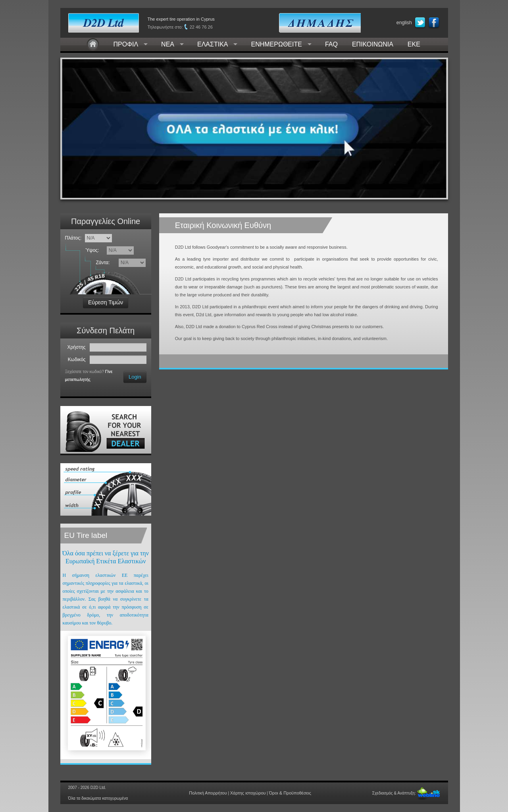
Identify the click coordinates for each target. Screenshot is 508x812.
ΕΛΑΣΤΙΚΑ (213, 44)
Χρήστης (78, 347)
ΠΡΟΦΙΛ (126, 44)
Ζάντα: (104, 263)
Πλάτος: (73, 238)
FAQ (331, 44)
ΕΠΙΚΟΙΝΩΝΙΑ (373, 44)
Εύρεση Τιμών (106, 302)
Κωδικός (78, 360)
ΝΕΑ (168, 44)
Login (135, 377)
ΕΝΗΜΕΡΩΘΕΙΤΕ (276, 44)
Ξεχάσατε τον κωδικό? (85, 372)
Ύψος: (93, 250)
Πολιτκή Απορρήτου (211, 793)
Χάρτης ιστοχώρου (248, 793)
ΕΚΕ (414, 44)
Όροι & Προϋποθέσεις (287, 793)
